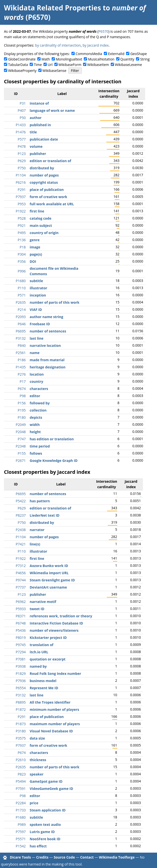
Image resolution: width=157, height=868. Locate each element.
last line (36, 338)
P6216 (21, 182)
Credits (42, 857)
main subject (41, 225)
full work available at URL (52, 204)
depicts (36, 417)
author (36, 118)
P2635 (21, 302)
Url (50, 65)
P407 (22, 110)
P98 (23, 396)
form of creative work (48, 197)
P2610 (21, 760)
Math (46, 59)
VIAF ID (36, 310)
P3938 (21, 666)
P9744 (21, 580)
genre (35, 240)
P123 (22, 154)
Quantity (127, 59)
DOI (33, 261)
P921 (22, 225)
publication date (44, 139)
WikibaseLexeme (128, 65)
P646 (22, 324)
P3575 (21, 738)
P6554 (21, 688)
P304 (22, 254)
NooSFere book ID (45, 839)
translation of (42, 645)
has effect (38, 846)
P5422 (21, 501)
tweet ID (37, 609)
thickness (38, 760)
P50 (23, 118)
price (34, 803)
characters (39, 389)
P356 (22, 261)
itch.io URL (39, 652)
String (145, 59)
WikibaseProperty (22, 71)
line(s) (35, 544)
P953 (22, 204)
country (36, 381)
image (35, 247)
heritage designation (48, 367)
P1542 (21, 846)
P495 (22, 233)
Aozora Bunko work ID (49, 566)
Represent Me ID (44, 688)
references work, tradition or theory (61, 616)
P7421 (21, 544)
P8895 (21, 702)
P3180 (21, 731)
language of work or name (52, 110)
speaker (37, 774)
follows (36, 453)
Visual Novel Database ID (51, 731)
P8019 (21, 638)
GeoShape (139, 54)
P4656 (21, 573)
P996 (22, 271)
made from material (47, 360)
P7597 (21, 832)
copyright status (44, 182)
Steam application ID (48, 810)
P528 (22, 218)
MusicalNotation (101, 59)
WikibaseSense (55, 71)
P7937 (21, 197)
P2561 (21, 353)
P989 (22, 824)
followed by (40, 403)
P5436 (21, 630)
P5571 (21, 839)
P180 (22, 417)
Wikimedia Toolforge (117, 857)
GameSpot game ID (46, 781)
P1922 (21, 211)
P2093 (21, 317)
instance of (39, 103)
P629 (22, 161)
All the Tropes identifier (50, 702)
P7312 (21, 566)
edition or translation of (50, 161)
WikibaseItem (98, 65)
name (35, 353)
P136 (22, 240)
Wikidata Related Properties (52, 8)
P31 (23, 103)
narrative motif (43, 602)
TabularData (18, 65)
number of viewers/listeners (54, 630)
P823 (22, 774)
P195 (22, 410)
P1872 (21, 709)
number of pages (44, 175)
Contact (87, 857)
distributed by (42, 168)
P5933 (21, 609)
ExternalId (116, 54)
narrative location (45, 345)
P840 (22, 345)
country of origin (44, 233)
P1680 (21, 281)
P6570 (103, 31)
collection (38, 410)
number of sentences (48, 331)
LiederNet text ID (45, 515)
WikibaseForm (70, 65)
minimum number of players (54, 709)
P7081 (21, 659)
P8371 (21, 616)
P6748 (21, 623)
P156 (22, 403)
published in (40, 125)
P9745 (21, 645)
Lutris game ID (42, 832)
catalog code (41, 218)
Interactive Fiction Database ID (56, 623)
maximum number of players (55, 724)
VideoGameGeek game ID (51, 789)
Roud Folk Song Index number (55, 673)
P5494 (21, 781)
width (35, 425)
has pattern (40, 501)
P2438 (21, 530)
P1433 (21, 125)
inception (38, 295)
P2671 (21, 461)
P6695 (21, 331)
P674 (22, 389)
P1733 (21, 810)
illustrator (38, 288)
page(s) (36, 254)
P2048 (21, 432)
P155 (22, 453)
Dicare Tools (20, 857)
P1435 (21, 367)
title (33, 132)
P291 (22, 190)
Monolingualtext (69, 59)
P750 (22, 168)
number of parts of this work (55, 302)
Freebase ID (40, 324)
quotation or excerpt (48, 659)
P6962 (21, 602)
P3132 (21, 338)
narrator (37, 530)
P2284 (21, 803)
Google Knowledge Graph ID (54, 461)
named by (38, 666)
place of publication (47, 190)
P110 (22, 288)
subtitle (36, 281)
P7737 (21, 587)
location (37, 374)
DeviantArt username (48, 587)
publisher (38, 154)
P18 (23, 247)
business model (43, 681)
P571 (22, 295)
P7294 (21, 652)
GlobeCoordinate (22, 59)
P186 (22, 360)
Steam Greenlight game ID (52, 580)
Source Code (64, 857)
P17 (23, 381)
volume (36, 146)
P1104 (21, 175)
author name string (46, 317)
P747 (22, 439)
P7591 (21, 789)
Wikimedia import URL (49, 573)
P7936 (21, 681)
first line (37, 211)
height (35, 432)
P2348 (21, 446)
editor (35, 396)
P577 (22, 139)
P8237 (21, 515)
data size (37, 738)
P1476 (21, 132)
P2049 (21, 425)
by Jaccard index (96, 45)
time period (40, 446)
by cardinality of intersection (58, 45)
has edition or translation (52, 439)
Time (38, 65)
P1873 (21, 724)
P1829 (21, 673)
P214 (22, 310)
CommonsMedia (89, 54)
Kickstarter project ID (48, 638)
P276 (22, 374)
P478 (22, 146)
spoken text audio (45, 824)
